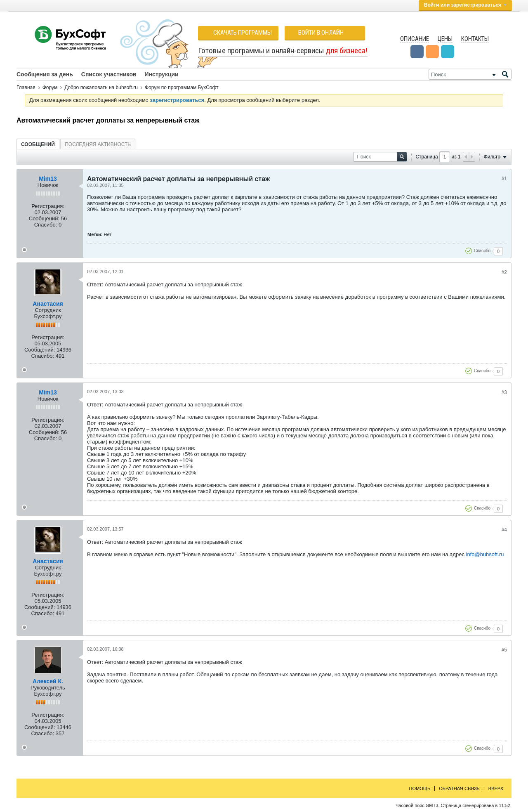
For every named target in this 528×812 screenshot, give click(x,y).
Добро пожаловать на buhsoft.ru (101, 87)
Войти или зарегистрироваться (465, 5)
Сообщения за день (45, 74)
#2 (504, 272)
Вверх (496, 788)
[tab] (38, 144)
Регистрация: (48, 206)
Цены (445, 39)
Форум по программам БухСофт (182, 87)
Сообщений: (44, 218)
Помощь (420, 788)
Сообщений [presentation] (38, 144)
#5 (504, 650)
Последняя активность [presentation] (98, 144)
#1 (504, 179)
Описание (415, 39)
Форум (50, 87)
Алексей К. (48, 681)
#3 (504, 392)
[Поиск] (470, 74)
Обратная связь (459, 788)
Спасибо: (46, 225)
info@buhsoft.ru (485, 554)
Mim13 (48, 179)
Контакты (475, 39)
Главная (26, 87)
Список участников (109, 74)
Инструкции (162, 74)
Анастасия (48, 304)
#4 (504, 530)
